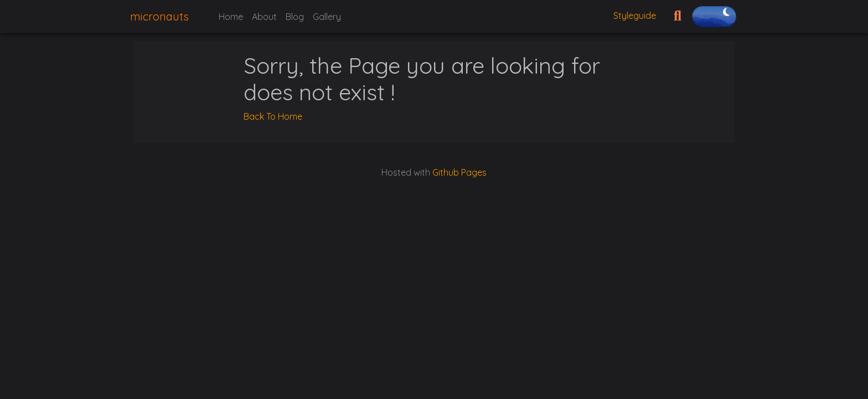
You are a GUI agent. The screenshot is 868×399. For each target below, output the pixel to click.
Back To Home (273, 116)
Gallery (327, 17)
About (264, 17)
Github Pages (459, 172)
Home (231, 17)
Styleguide (635, 16)
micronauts (159, 16)
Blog (295, 17)
